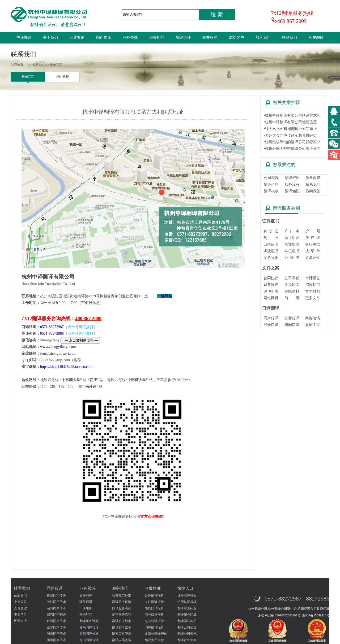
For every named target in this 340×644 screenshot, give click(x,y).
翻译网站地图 (187, 621)
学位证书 (292, 251)
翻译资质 (292, 178)
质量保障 (313, 178)
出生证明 (271, 244)
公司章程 (292, 278)
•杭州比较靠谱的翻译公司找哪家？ (292, 142)
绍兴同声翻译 (56, 615)
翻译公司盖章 (122, 627)
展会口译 (271, 325)
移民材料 (292, 291)
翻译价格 (271, 184)
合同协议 (271, 278)
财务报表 (271, 285)
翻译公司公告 (187, 627)
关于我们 (50, 38)
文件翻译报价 (154, 602)
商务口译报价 (154, 615)
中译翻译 (24, 38)
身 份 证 (271, 231)
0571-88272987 (52, 327)
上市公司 (20, 602)
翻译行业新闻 (187, 640)
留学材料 (313, 291)
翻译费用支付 (154, 640)
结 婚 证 (292, 238)
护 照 (313, 231)
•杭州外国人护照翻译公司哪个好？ (292, 149)
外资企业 (20, 608)
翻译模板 (271, 191)
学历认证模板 (187, 602)
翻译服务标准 (122, 621)
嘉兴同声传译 (89, 627)
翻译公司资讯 (187, 634)
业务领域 (130, 38)
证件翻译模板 (187, 595)
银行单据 (313, 244)
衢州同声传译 (89, 634)
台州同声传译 (56, 621)
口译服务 (86, 608)
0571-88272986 (52, 334)
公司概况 (271, 178)
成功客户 (236, 38)
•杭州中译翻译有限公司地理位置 (290, 122)
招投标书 (313, 285)
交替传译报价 (154, 621)
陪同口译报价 (154, 608)
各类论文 (292, 285)
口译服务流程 (122, 608)
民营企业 (20, 621)
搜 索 (217, 15)
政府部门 (20, 595)
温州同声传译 (56, 608)
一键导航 (165, 296)
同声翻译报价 (154, 627)
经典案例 (77, 38)
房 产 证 (313, 238)
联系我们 (290, 38)
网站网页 (271, 298)
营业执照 (292, 244)
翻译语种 (183, 38)
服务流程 (292, 184)
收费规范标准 (122, 595)
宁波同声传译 (56, 602)
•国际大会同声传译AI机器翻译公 (290, 135)
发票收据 (271, 258)
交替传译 (292, 318)
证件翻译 (86, 602)
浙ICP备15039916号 (316, 615)
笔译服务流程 (122, 615)
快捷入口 (185, 588)
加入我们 (263, 38)
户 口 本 (292, 231)
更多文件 (313, 298)
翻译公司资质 (122, 634)
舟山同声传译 (89, 640)
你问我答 (62, 76)
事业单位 (20, 615)
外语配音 (86, 615)
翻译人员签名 (122, 640)
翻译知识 (292, 191)
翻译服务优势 (122, 602)
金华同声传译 (56, 627)
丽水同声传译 (56, 640)
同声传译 (104, 38)
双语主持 (313, 325)
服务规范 (157, 38)
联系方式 (28, 76)
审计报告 (313, 278)
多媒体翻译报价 (156, 634)
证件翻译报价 (154, 595)
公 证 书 (292, 258)
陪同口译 (292, 325)
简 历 (292, 298)
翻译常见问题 (187, 608)
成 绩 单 (313, 251)
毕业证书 (271, 251)
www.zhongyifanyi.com (58, 347)
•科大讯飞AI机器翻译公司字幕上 (290, 129)
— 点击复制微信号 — (80, 340)
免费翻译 (316, 38)
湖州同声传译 (56, 634)
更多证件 (313, 258)
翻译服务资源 (89, 621)
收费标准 (210, 38)
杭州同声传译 (56, 595)
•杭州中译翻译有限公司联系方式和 (292, 116)
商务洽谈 (313, 318)
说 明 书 (271, 291)
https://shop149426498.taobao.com (66, 367)
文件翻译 (86, 595)
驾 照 (271, 238)
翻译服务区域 (187, 615)
